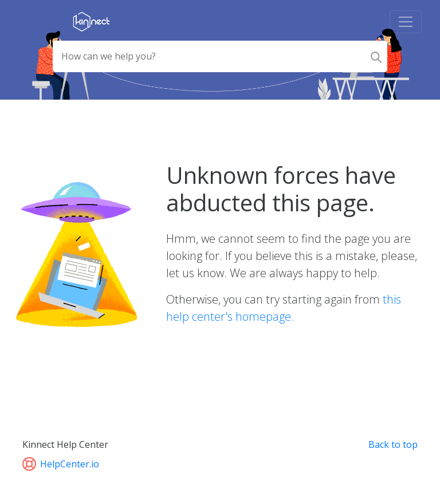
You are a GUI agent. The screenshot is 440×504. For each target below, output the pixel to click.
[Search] (376, 56)
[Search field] (209, 56)
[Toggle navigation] (406, 22)
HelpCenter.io (61, 464)
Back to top (393, 444)
